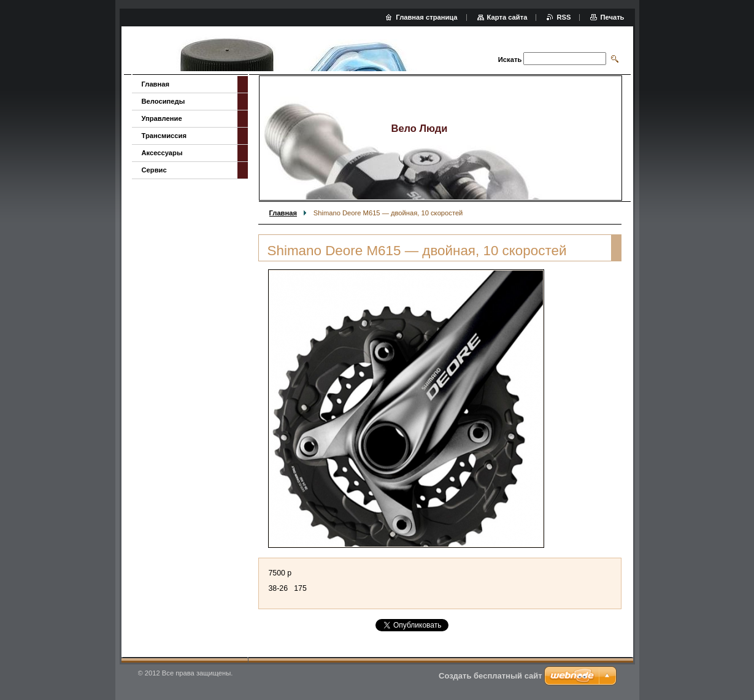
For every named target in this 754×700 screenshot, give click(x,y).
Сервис (154, 170)
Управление (162, 118)
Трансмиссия (164, 136)
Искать (510, 60)
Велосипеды (163, 101)
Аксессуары (162, 153)
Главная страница (426, 17)
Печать (612, 17)
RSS (564, 17)
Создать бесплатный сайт (490, 676)
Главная (283, 213)
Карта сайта (507, 17)
